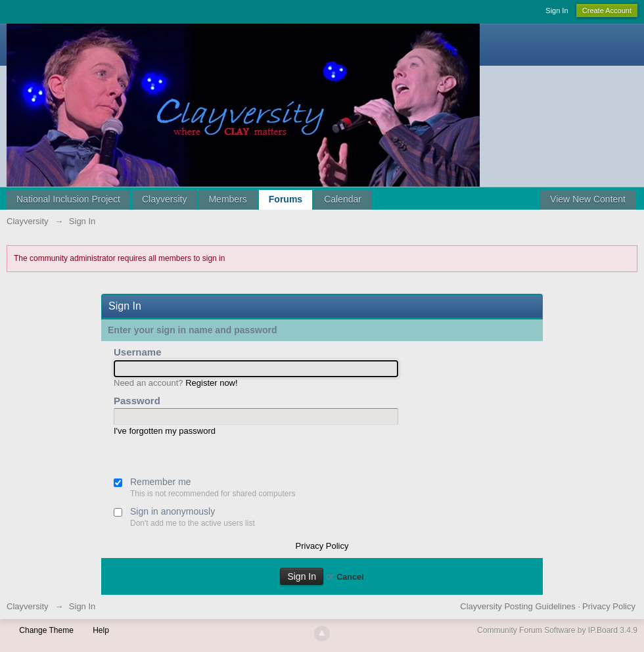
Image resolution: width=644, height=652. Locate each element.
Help (101, 630)
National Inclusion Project (68, 199)
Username (138, 352)
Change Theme (46, 630)
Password (137, 401)
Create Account (607, 11)
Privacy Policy (322, 546)
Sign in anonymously (172, 511)
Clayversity (164, 199)
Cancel (350, 577)
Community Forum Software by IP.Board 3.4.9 (557, 630)
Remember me (161, 482)
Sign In (557, 11)
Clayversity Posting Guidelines (518, 606)
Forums (286, 199)
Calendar (343, 199)
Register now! (211, 383)
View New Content (588, 199)
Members (227, 199)
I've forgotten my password (165, 431)
